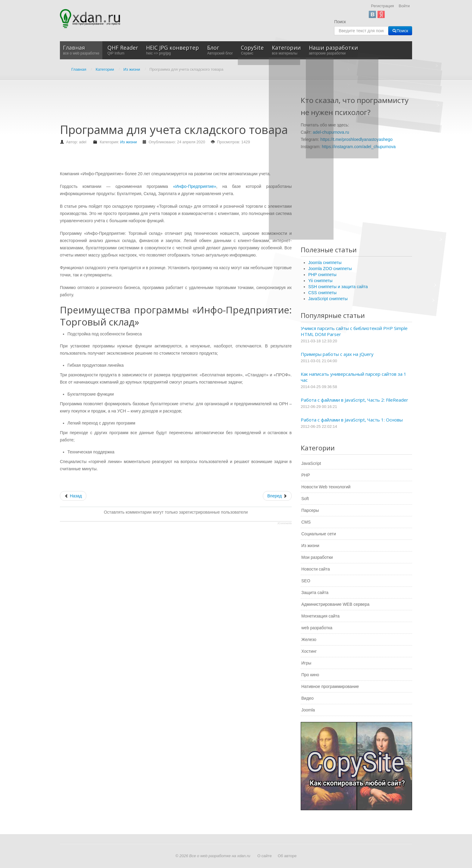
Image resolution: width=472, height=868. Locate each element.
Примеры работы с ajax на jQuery (337, 354)
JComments (284, 523)
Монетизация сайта (320, 616)
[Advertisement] (169, 105)
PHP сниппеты (322, 275)
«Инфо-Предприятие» (195, 186)
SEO (306, 581)
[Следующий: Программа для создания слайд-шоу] (277, 496)
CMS (306, 522)
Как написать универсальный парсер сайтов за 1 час (354, 377)
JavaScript (311, 463)
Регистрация (383, 6)
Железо (309, 639)
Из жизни (128, 142)
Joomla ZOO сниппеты (330, 269)
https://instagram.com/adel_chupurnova (359, 147)
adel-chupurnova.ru (331, 132)
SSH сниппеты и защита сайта (338, 287)
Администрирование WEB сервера (335, 604)
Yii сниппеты (320, 281)
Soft (305, 499)
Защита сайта (315, 593)
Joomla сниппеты (325, 263)
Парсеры (310, 510)
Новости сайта (316, 569)
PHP (306, 475)
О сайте (265, 856)
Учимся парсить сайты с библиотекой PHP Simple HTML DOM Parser (354, 331)
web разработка (317, 628)
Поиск (340, 22)
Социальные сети (319, 534)
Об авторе (287, 856)
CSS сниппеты (322, 293)
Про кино (310, 675)
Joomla (308, 710)
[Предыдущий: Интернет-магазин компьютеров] (73, 496)
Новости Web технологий (326, 487)
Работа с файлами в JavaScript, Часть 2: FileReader (354, 400)
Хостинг (309, 651)
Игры (306, 663)
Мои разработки (317, 557)
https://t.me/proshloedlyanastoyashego (356, 139)
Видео (307, 698)
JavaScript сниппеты (328, 299)
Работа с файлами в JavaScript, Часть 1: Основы (352, 420)
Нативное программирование (330, 686)
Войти (404, 6)
